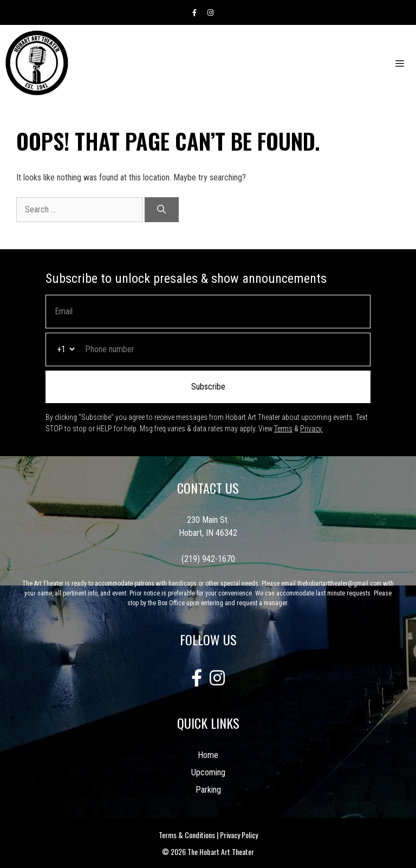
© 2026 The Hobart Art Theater (208, 851)
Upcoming (208, 772)
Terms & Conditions (187, 835)
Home (208, 755)
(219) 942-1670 (208, 559)
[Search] (162, 210)
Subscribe (208, 387)
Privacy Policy (239, 835)
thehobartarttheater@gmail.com (339, 584)
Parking (208, 790)
